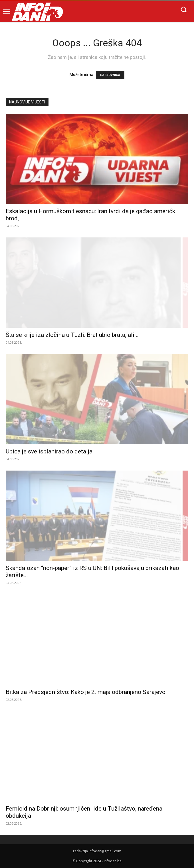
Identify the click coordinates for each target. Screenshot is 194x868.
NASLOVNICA (110, 75)
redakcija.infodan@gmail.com (97, 851)
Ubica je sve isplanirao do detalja (49, 451)
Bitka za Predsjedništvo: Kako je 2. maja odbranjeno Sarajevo (86, 692)
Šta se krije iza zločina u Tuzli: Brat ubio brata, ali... (72, 335)
